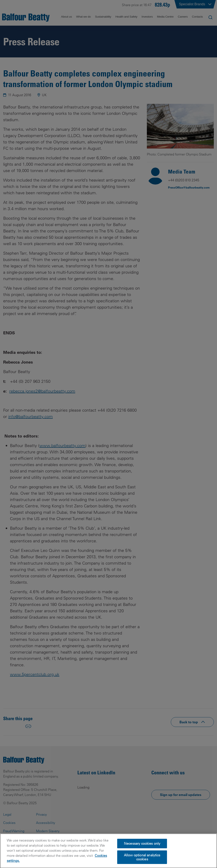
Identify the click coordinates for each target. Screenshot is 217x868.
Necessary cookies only (142, 850)
